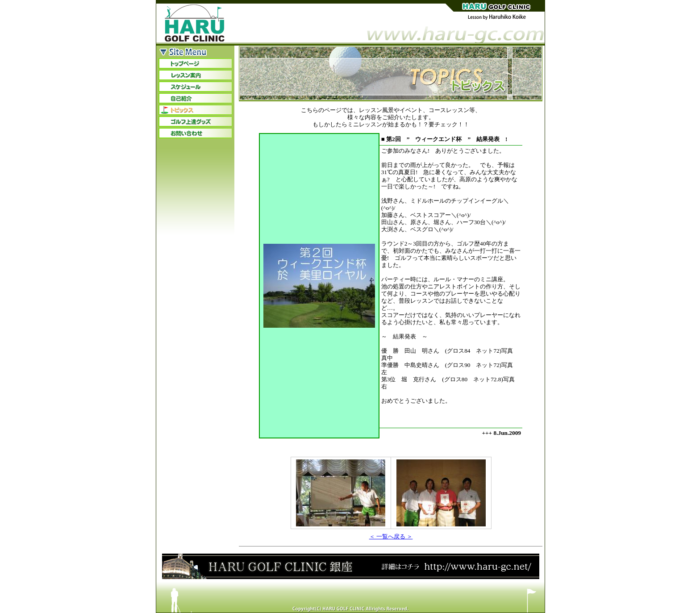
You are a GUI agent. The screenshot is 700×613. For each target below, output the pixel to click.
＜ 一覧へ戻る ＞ (391, 536)
